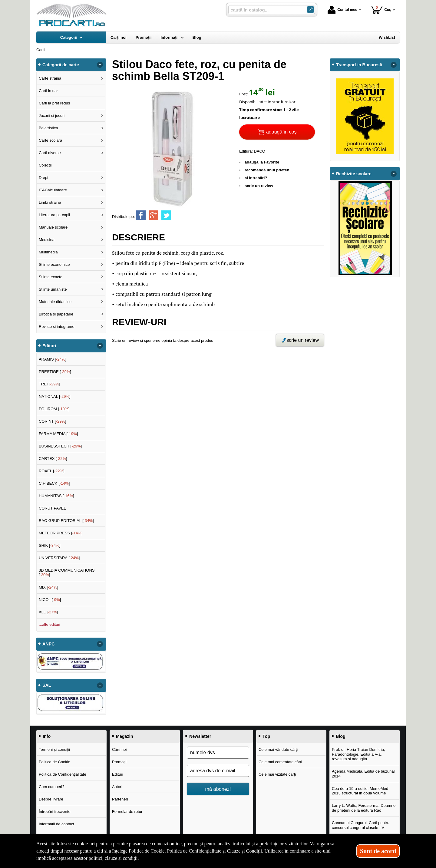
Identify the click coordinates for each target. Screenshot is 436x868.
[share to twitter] (166, 215)
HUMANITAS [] (56, 496)
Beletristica (48, 128)
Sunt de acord (378, 851)
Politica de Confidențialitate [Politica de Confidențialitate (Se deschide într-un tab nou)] (194, 851)
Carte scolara (50, 140)
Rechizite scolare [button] (354, 174)
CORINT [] (53, 421)
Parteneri (120, 799)
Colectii (45, 165)
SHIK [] (50, 545)
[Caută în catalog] (310, 10)
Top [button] (266, 736)
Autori (117, 787)
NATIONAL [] (55, 396)
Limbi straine (50, 202)
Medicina (47, 240)
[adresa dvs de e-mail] (218, 771)
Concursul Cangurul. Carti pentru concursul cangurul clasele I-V (361, 825)
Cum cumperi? (52, 787)
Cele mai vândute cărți (278, 749)
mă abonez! (218, 789)
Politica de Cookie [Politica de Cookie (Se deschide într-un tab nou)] (147, 851)
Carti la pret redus (54, 103)
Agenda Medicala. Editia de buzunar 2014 (363, 774)
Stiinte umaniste (53, 289)
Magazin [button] (124, 736)
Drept (44, 178)
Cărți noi (119, 749)
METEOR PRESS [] (61, 533)
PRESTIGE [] (55, 372)
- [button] (100, 65)
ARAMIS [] (53, 359)
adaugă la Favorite (262, 162)
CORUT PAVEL (52, 508)
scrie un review (259, 186)
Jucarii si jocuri (52, 116)
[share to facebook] (141, 215)
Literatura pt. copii (54, 215)
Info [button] (47, 736)
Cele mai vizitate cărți (277, 774)
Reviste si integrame (57, 327)
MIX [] (48, 587)
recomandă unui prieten (267, 170)
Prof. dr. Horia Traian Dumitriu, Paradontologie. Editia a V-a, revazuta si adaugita (358, 754)
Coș (381, 10)
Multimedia (48, 252)
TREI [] (50, 384)
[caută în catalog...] (265, 10)
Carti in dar (48, 91)
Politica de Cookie (54, 762)
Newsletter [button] (200, 736)
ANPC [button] (49, 644)
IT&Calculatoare (53, 190)
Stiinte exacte (51, 277)
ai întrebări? (256, 178)
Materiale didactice (55, 302)
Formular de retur (127, 812)
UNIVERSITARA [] (59, 558)
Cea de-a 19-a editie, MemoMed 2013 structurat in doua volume (360, 791)
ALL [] (48, 612)
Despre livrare (51, 799)
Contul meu (342, 10)
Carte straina (50, 78)
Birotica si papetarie (56, 314)
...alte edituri (50, 624)
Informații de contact (56, 824)
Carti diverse (50, 153)
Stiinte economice (54, 264)
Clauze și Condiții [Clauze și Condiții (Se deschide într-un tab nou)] (245, 851)
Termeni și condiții (54, 749)
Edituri (118, 774)
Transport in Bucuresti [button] (359, 65)
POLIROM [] (54, 409)
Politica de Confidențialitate (63, 774)
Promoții (119, 762)
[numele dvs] (218, 753)
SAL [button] (47, 685)
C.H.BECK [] (54, 483)
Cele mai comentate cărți (280, 762)
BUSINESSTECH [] (60, 446)
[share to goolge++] (154, 215)
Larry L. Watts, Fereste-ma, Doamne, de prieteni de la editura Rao (364, 808)
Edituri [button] (49, 346)
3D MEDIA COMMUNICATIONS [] (67, 573)
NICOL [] (50, 600)
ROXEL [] (52, 471)
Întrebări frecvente (55, 812)
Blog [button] (341, 736)
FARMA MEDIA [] (58, 434)
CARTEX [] (53, 459)
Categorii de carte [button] (61, 65)
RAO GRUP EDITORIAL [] (66, 521)
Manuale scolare (53, 227)
